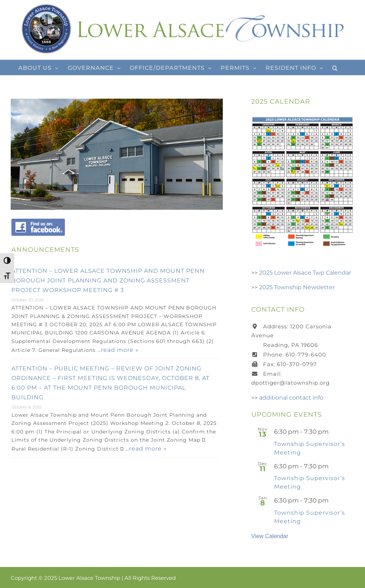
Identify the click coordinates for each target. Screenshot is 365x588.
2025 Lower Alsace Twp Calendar (305, 273)
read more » (120, 350)
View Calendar (270, 536)
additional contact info (291, 398)
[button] (335, 67)
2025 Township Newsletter (297, 287)
